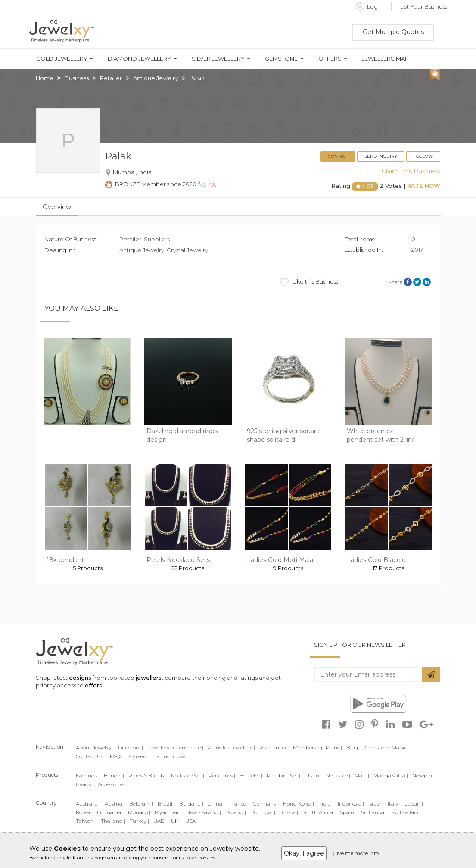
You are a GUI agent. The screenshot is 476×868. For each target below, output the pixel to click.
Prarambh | (274, 748)
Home (45, 78)
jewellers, (149, 678)
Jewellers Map (385, 59)
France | (239, 804)
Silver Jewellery (218, 59)
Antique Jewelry (156, 78)
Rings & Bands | (148, 776)
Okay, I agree (304, 853)
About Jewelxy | (95, 748)
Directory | (131, 748)
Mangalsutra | (391, 776)
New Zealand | (204, 812)
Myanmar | (168, 812)
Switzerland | (407, 812)
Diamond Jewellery (139, 59)
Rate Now (424, 186)
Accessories (111, 784)
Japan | (414, 804)
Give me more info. (356, 853)
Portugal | (263, 812)
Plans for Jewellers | (231, 748)
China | (216, 804)
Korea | (84, 812)
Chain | (313, 776)
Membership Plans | (317, 748)
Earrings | (88, 776)
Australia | (88, 804)
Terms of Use (170, 756)
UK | (176, 821)
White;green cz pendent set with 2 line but (387, 435)
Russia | (289, 812)
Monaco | (139, 812)
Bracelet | (251, 776)
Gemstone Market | (388, 748)
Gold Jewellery (62, 59)
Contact (338, 156)
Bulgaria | (191, 804)
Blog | (353, 748)
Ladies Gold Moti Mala (280, 560)
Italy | (394, 804)
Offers (330, 59)
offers (93, 685)
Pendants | (222, 776)
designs (80, 678)
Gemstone (281, 59)
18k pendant (65, 560)
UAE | (160, 821)
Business (77, 78)
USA (190, 821)
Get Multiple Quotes (393, 32)
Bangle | (114, 776)
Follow (423, 156)
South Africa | (319, 812)
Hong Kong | (299, 804)
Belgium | (141, 804)
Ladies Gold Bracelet (378, 560)
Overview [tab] (57, 207)
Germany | (266, 804)
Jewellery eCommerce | (175, 748)
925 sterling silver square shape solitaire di (283, 435)
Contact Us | (91, 756)
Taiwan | (86, 821)
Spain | (348, 812)
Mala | (362, 776)
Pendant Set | (283, 776)
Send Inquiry (381, 156)
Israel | (376, 804)
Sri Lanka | (374, 812)
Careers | (140, 756)
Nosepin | (423, 776)
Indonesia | (351, 804)
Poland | (236, 812)
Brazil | (166, 804)
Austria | (115, 804)
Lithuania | (110, 812)
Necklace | (338, 776)
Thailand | (113, 821)
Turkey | (139, 821)
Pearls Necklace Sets (178, 560)
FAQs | (117, 756)
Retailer (111, 78)
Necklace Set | (188, 776)
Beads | (85, 784)
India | (326, 804)
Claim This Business (411, 171)
